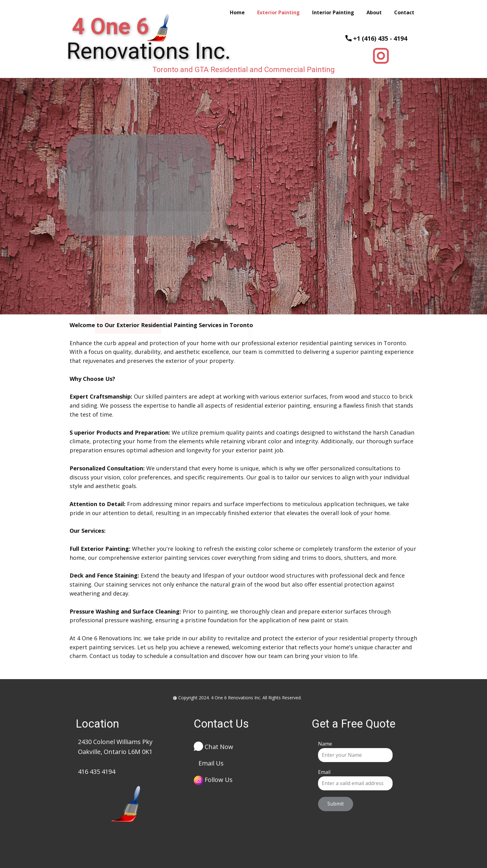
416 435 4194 (97, 772)
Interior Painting (333, 12)
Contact (404, 12)
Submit (336, 804)
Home (237, 12)
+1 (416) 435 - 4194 (376, 39)
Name (325, 744)
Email (324, 772)
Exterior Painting (278, 12)
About (374, 12)
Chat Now (214, 747)
